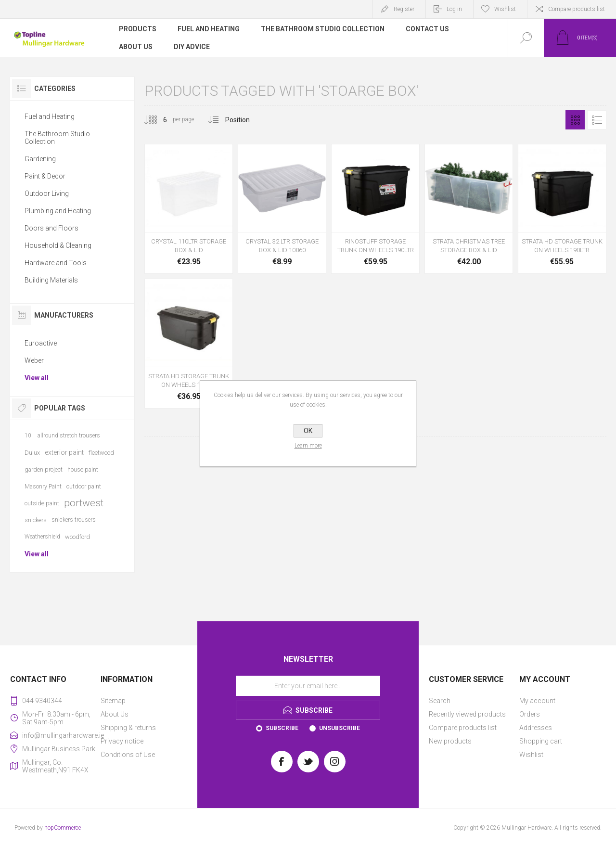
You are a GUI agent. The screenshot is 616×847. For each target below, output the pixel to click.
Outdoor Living (47, 193)
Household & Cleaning (58, 245)
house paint (83, 469)
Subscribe (282, 728)
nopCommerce (63, 828)
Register (404, 9)
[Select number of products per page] (158, 120)
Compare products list (577, 9)
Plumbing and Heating (58, 211)
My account (537, 701)
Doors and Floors (51, 228)
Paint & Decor (45, 176)
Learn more (308, 446)
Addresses (536, 728)
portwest (84, 503)
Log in (454, 9)
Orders (530, 714)
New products (450, 741)
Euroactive (41, 343)
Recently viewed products (467, 714)
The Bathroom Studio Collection (57, 138)
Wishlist (531, 755)
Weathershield (42, 537)
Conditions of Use (128, 755)
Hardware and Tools (56, 263)
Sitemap (113, 701)
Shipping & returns (128, 728)
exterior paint (64, 452)
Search (440, 701)
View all (37, 378)
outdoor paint (84, 486)
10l (29, 436)
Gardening (40, 159)
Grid (575, 120)
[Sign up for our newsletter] (308, 686)
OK (308, 431)
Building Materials (51, 280)
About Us (115, 714)
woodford (77, 537)
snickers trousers (74, 520)
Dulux (32, 453)
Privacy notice (122, 741)
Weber (34, 360)
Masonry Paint (43, 486)
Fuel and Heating (50, 116)
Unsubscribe (340, 728)
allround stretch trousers (69, 436)
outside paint (42, 503)
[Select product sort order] (245, 120)
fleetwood (101, 453)
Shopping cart (541, 741)
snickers (36, 520)
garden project (44, 469)
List (597, 120)
